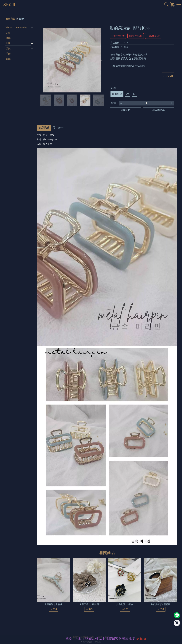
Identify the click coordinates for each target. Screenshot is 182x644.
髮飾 (21, 19)
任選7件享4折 (118, 36)
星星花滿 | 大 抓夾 (54, 604)
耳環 (8, 43)
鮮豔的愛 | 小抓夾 (125, 604)
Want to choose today (16, 28)
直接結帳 (126, 110)
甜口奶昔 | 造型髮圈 (161, 604)
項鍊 (8, 49)
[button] (101, 60)
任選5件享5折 (136, 36)
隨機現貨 (117, 94)
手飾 (8, 54)
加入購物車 (158, 110)
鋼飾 (8, 38)
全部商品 (10, 19)
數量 (114, 103)
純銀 (8, 33)
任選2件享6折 (153, 36)
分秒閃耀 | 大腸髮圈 (89, 604)
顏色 (114, 88)
